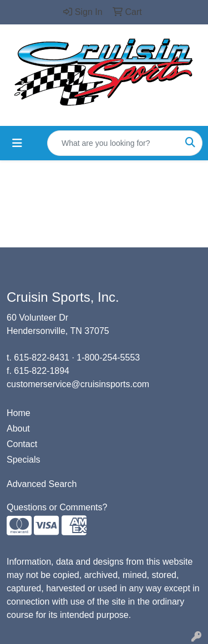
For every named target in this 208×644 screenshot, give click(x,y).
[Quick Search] (113, 143)
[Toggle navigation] (17, 143)
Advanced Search (42, 484)
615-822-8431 (42, 358)
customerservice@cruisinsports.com (78, 384)
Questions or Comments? (57, 507)
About (18, 429)
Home (19, 413)
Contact (22, 444)
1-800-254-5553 (108, 358)
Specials (23, 460)
